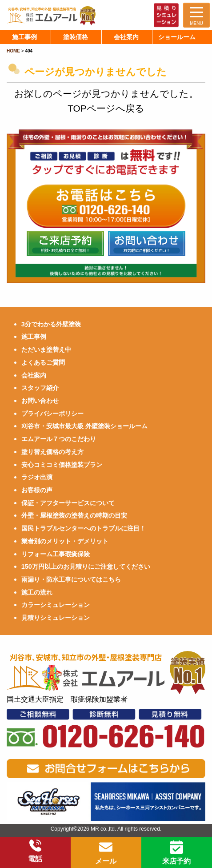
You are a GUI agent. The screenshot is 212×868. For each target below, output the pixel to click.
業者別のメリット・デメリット (65, 541)
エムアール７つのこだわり (59, 439)
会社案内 (34, 375)
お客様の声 (37, 490)
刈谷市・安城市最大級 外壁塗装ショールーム (84, 426)
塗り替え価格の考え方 (52, 452)
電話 (35, 851)
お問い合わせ (40, 401)
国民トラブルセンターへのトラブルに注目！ (84, 528)
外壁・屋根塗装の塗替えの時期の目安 (74, 515)
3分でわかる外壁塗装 (51, 324)
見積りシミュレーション (56, 618)
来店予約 (176, 853)
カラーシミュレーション (56, 605)
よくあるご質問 (43, 362)
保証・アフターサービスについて (68, 503)
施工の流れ (37, 592)
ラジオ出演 (37, 477)
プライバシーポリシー (52, 414)
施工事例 (34, 337)
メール (106, 853)
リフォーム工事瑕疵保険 (56, 554)
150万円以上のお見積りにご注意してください (86, 567)
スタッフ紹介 (40, 388)
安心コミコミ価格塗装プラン (62, 465)
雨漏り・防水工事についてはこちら (71, 579)
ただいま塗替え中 (46, 350)
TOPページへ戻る (106, 108)
